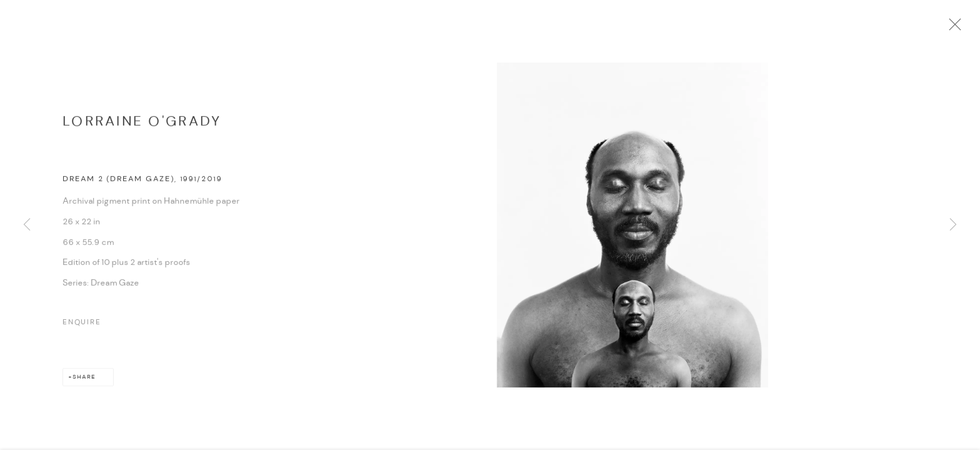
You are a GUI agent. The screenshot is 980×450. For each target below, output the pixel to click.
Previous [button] (27, 225)
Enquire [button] (82, 325)
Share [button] (84, 380)
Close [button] (957, 28)
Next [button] (953, 225)
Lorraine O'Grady (142, 125)
